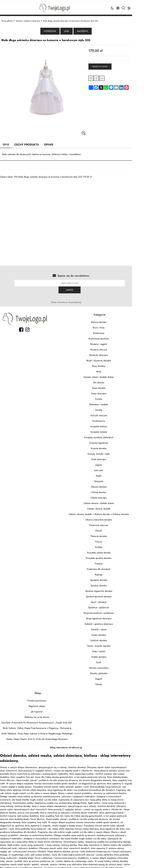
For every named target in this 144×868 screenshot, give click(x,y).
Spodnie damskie (108, 578)
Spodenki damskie (108, 572)
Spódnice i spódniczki (108, 600)
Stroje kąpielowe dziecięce (108, 611)
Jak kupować (40, 704)
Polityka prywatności (40, 693)
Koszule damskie (108, 441)
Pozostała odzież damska (108, 545)
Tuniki (108, 655)
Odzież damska (108, 485)
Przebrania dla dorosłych (108, 561)
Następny (89, 30)
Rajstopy (108, 567)
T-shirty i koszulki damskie (108, 638)
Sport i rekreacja (108, 594)
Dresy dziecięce (108, 386)
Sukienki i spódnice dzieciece (31, 20)
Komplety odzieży (108, 424)
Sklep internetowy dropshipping (72, 294)
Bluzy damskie (108, 358)
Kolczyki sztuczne (108, 408)
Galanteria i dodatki (108, 397)
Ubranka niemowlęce (108, 660)
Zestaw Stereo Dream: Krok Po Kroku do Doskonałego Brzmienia (40, 731)
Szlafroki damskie (108, 633)
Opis (9, 144)
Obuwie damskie (108, 479)
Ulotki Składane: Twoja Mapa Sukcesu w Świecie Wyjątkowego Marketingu (40, 726)
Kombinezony (108, 413)
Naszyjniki (108, 474)
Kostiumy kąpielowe (108, 435)
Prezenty (108, 556)
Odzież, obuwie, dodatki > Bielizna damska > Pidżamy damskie (108, 506)
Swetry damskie (108, 627)
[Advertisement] (72, 197)
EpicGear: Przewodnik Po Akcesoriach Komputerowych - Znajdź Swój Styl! (40, 715)
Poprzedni (56, 30)
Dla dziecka (108, 375)
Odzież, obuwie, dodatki (108, 501)
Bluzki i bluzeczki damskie (108, 353)
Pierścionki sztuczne (108, 517)
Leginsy (108, 457)
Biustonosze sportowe (108, 331)
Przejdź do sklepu (107, 66)
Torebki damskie (108, 649)
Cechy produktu (30, 144)
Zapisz (129, 282)
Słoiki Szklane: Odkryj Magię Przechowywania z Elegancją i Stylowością (40, 720)
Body (108, 364)
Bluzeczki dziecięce (108, 347)
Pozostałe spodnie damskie (108, 550)
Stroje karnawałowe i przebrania (108, 605)
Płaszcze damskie (108, 528)
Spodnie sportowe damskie (108, 589)
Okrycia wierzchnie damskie (108, 512)
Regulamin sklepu (40, 698)
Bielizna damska (108, 314)
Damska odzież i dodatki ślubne (108, 369)
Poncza (108, 534)
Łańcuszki (108, 463)
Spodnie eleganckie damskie (108, 583)
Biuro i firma (108, 320)
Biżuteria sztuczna (108, 342)
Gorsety (108, 402)
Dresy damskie (108, 380)
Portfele (108, 539)
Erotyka (108, 391)
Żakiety (108, 677)
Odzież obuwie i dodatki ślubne (108, 495)
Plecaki (108, 523)
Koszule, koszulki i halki (108, 446)
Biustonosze (108, 325)
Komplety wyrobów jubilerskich (108, 430)
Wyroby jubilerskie (108, 666)
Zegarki (108, 671)
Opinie (52, 144)
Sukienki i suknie (108, 622)
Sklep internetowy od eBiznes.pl (72, 740)
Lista (73, 30)
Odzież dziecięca (108, 490)
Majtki (108, 468)
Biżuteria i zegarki (108, 336)
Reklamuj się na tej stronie (40, 709)
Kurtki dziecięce (108, 452)
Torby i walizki (108, 644)
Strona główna (10, 20)
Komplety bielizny (108, 419)
